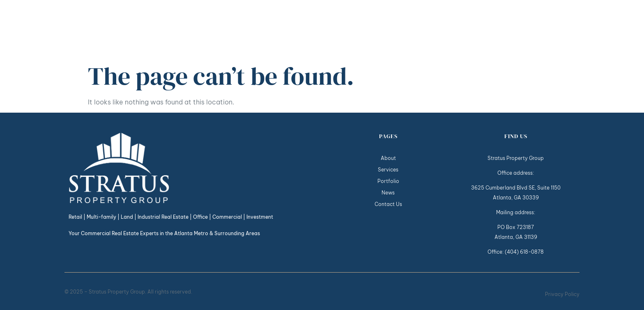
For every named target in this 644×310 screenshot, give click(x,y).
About (394, 30)
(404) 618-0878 (524, 252)
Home (362, 30)
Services (436, 30)
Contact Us (557, 30)
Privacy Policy (562, 294)
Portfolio (482, 30)
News (517, 30)
